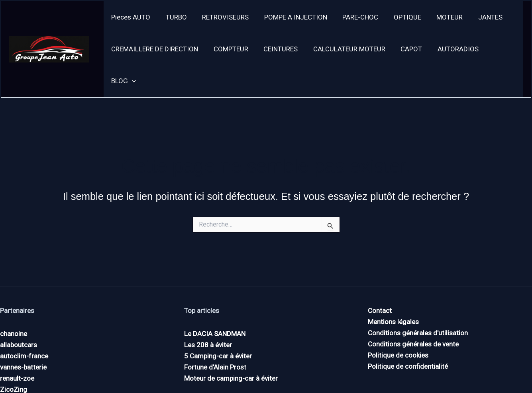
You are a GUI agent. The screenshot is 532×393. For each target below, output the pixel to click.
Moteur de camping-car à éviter (231, 346)
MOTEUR (438, 17)
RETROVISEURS (221, 17)
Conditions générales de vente (413, 312)
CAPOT (403, 49)
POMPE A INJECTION (289, 17)
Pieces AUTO (130, 17)
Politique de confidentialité (408, 334)
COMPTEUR (228, 49)
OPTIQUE (398, 17)
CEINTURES (276, 49)
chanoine (14, 302)
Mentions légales (393, 290)
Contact (380, 279)
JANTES (477, 17)
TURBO (174, 17)
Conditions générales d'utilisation (418, 301)
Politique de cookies (398, 323)
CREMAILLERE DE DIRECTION (154, 49)
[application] (503, 49)
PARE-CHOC (352, 17)
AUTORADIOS (448, 49)
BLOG (495, 49)
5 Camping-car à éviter (218, 324)
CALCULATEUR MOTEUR (343, 49)
